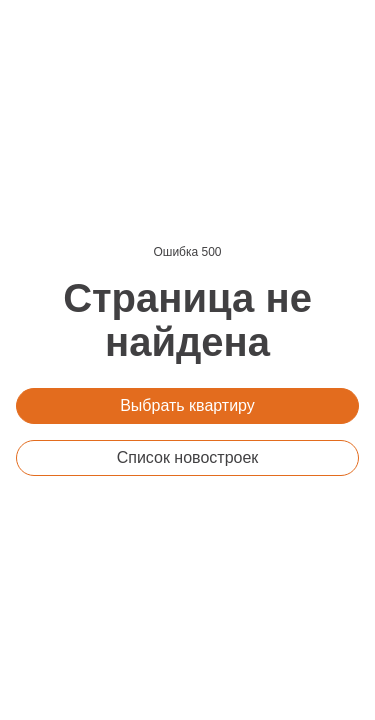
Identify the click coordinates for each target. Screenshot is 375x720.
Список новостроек (188, 457)
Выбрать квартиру (187, 405)
